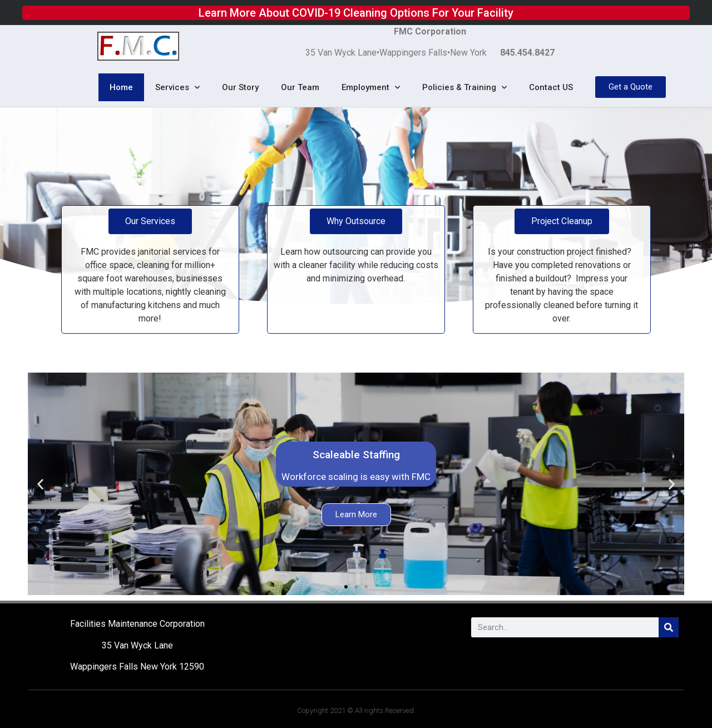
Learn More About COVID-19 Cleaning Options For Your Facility (356, 12)
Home (121, 87)
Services (177, 88)
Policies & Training (464, 88)
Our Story (240, 87)
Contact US (551, 87)
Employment (371, 88)
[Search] (669, 627)
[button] (346, 587)
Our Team (300, 87)
